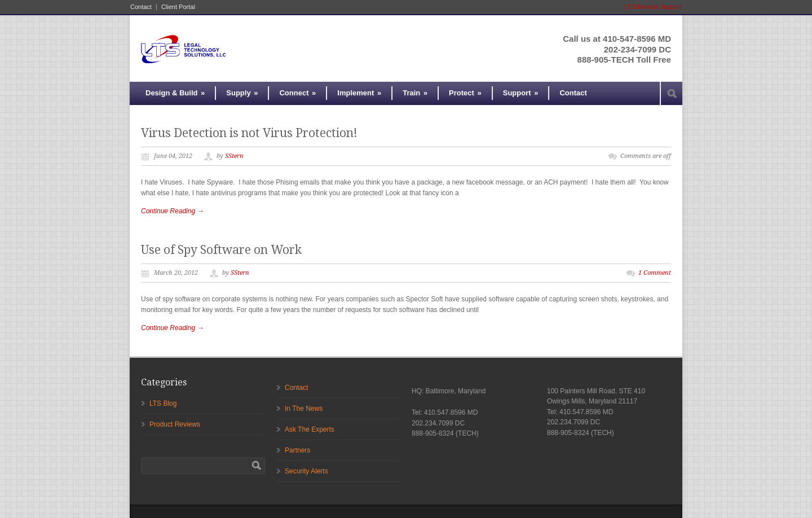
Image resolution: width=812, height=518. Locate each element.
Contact (141, 7)
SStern (234, 156)
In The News (304, 409)
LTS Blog (163, 403)
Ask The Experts (310, 429)
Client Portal (178, 7)
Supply (242, 93)
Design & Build (175, 93)
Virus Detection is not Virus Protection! (249, 133)
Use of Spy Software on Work (221, 250)
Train (415, 93)
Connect (297, 93)
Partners (297, 450)
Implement (359, 93)
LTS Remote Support (653, 7)
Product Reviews (175, 424)
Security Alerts (306, 471)
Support (521, 93)
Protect (465, 93)
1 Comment (655, 273)
